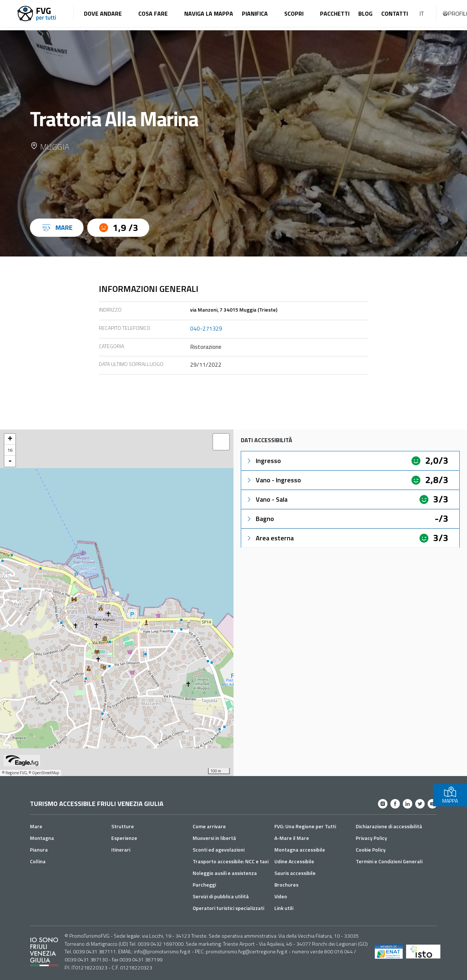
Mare (36, 826)
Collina (38, 861)
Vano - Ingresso (273, 480)
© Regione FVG (14, 773)
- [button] (10, 461)
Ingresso (263, 461)
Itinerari (121, 850)
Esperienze (124, 838)
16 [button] (10, 450)
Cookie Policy (371, 850)
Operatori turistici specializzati (228, 908)
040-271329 (206, 328)
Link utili (284, 908)
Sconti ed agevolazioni (219, 850)
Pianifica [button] (255, 13)
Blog (365, 13)
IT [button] (422, 13)
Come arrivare (209, 826)
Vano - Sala (267, 499)
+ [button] (10, 439)
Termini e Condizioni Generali (389, 861)
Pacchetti (335, 13)
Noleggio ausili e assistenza (225, 873)
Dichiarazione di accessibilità (389, 826)
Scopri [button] (294, 13)
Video (281, 896)
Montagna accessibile (300, 850)
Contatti (395, 13)
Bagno (260, 519)
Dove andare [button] (103, 13)
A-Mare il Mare (292, 838)
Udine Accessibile (294, 861)
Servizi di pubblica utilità (221, 896)
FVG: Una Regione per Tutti (305, 826)
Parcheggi (204, 885)
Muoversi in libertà (214, 838)
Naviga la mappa (209, 13)
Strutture (123, 826)
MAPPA (450, 795)
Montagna (42, 838)
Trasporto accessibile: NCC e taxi (231, 861)
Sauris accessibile (295, 873)
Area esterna (270, 538)
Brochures (286, 885)
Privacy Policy (371, 838)
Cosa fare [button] (153, 13)
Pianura (39, 850)
